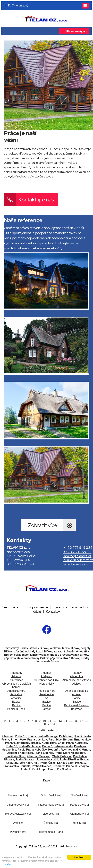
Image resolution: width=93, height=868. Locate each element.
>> (54, 724)
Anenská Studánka (77, 691)
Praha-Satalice (25, 759)
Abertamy (16, 673)
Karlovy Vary (65, 763)
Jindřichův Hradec (28, 743)
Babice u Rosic (16, 709)
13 (60, 721)
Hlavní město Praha (51, 832)
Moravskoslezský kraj (18, 814)
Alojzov (77, 684)
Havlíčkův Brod (15, 756)
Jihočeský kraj (79, 795)
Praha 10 (21, 736)
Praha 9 (10, 743)
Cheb (61, 743)
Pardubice (55, 740)
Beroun (68, 740)
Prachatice (80, 756)
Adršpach (47, 676)
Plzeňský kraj (18, 832)
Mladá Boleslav (62, 756)
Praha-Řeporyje (48, 736)
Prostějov (80, 746)
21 (49, 724)
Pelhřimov (66, 736)
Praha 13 (11, 746)
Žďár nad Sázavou (39, 756)
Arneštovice (47, 694)
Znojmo (84, 766)
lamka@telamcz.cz (77, 556)
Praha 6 (26, 769)
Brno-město (18, 740)
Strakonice (9, 750)
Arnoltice (16, 698)
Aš (46, 698)
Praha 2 (47, 746)
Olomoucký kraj (80, 814)
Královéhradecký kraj (51, 805)
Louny (32, 736)
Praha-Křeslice (69, 759)
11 (49, 721)
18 (86, 721)
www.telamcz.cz (75, 564)
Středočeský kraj (51, 795)
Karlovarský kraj (18, 795)
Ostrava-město (63, 746)
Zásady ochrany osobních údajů (62, 609)
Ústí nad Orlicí (29, 763)
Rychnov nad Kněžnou (75, 750)
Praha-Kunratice (77, 743)
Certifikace (10, 607)
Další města (65, 769)
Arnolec (77, 694)
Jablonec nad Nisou (20, 753)
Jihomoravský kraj (18, 805)
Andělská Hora (16, 691)
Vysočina (18, 823)
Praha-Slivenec (42, 766)
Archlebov (16, 694)
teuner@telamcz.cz (78, 560)
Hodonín (54, 750)
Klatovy (9, 759)
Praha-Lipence (44, 753)
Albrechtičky (46, 684)
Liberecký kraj (51, 814)
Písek (21, 750)
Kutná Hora (49, 743)
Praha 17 (81, 763)
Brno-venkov (82, 740)
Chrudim (8, 736)
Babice (77, 698)
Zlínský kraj (79, 823)
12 (54, 721)
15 (70, 721)
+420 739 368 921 (77, 552)
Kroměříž (59, 766)
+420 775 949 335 (78, 548)
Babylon (47, 709)
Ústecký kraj (51, 823)
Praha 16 (72, 766)
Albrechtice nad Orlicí (46, 680)
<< (5, 721)
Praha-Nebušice (36, 750)
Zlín (50, 769)
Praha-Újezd (48, 763)
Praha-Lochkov (37, 740)
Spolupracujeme (36, 607)
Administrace (69, 846)
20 (44, 724)
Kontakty (53, 611)
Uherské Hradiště (47, 759)
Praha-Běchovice (30, 746)
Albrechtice (77, 676)
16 (76, 721)
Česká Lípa (39, 769)
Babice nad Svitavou (77, 705)
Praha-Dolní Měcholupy (70, 753)
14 (65, 721)
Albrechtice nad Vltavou (77, 680)
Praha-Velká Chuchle (17, 766)
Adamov (46, 673)
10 (44, 721)
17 (81, 721)
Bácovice (77, 709)
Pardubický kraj (79, 805)
